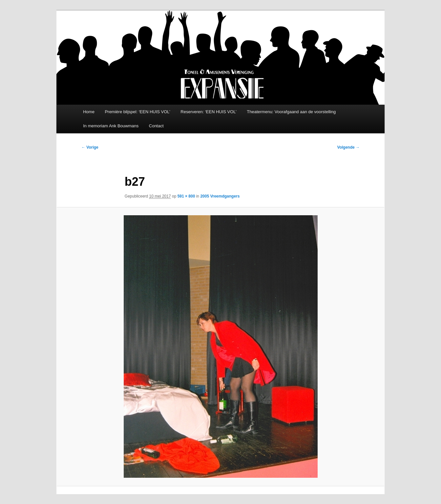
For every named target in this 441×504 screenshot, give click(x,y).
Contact (156, 126)
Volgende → (348, 147)
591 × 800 (186, 196)
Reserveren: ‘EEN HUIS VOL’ (209, 112)
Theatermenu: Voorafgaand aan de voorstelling (291, 112)
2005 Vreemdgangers (220, 196)
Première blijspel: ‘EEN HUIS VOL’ (137, 112)
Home (89, 112)
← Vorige (90, 147)
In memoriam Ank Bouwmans (111, 126)
